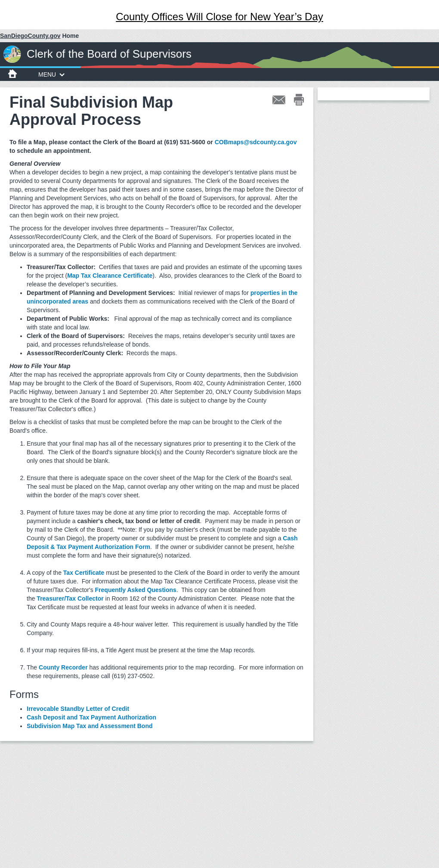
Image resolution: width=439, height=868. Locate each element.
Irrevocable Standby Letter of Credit (78, 709)
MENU (51, 74)
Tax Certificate (84, 573)
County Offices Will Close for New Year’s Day (219, 17)
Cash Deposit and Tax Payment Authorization (91, 717)
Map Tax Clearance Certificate (110, 276)
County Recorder (63, 667)
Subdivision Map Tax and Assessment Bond (90, 726)
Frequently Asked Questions (136, 590)
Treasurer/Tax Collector (70, 598)
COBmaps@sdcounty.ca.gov (256, 142)
